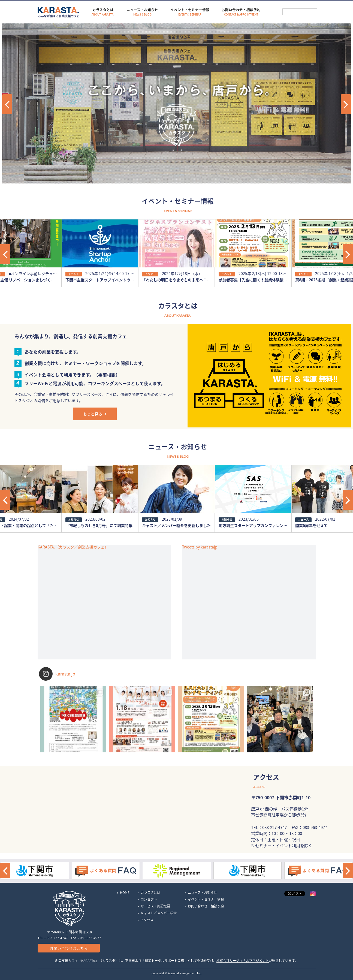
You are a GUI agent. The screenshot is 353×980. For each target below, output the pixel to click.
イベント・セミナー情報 (190, 12)
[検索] (300, 12)
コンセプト (149, 899)
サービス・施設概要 (155, 906)
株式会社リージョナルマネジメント (243, 961)
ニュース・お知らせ (142, 12)
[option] (100, 253)
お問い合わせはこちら (69, 948)
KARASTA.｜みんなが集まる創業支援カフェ (58, 12)
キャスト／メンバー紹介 (159, 913)
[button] (5, 254)
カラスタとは (103, 12)
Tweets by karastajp (200, 547)
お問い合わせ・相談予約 (241, 12)
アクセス (147, 920)
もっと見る (93, 414)
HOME (125, 892)
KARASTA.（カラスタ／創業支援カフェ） (73, 547)
